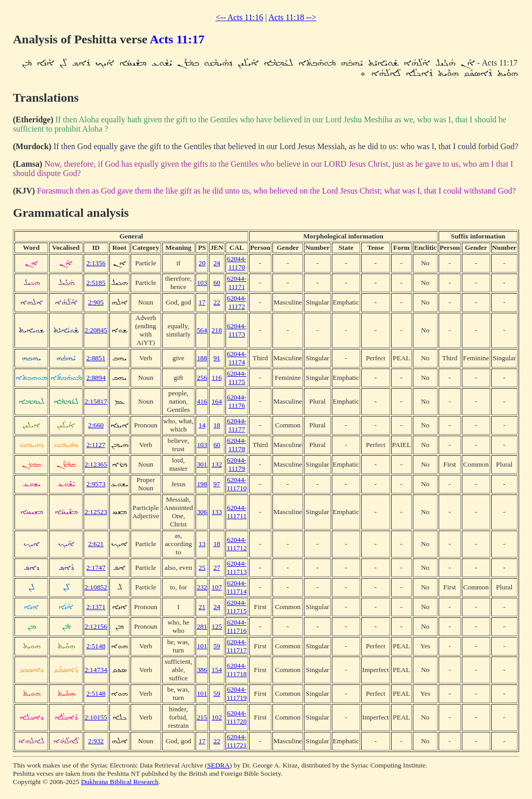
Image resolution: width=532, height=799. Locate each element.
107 (217, 587)
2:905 (96, 302)
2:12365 (96, 464)
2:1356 (96, 263)
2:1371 (96, 607)
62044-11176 (237, 401)
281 (202, 626)
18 (216, 425)
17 (202, 302)
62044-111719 (237, 693)
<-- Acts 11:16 (239, 17)
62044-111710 (237, 484)
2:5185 (96, 283)
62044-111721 (237, 741)
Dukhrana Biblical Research (120, 782)
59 (216, 646)
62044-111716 (237, 626)
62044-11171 (237, 283)
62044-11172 (237, 302)
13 (202, 544)
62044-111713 (237, 568)
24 (216, 263)
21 (202, 607)
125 (217, 626)
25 (202, 568)
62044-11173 (237, 330)
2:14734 (96, 670)
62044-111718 (237, 670)
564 (202, 330)
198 (202, 484)
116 (217, 378)
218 (217, 330)
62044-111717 (237, 646)
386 (202, 670)
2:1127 (96, 445)
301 (202, 464)
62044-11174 (237, 358)
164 (217, 401)
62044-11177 (237, 425)
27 (216, 568)
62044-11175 (237, 378)
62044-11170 (237, 263)
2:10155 (96, 717)
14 (202, 425)
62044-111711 (237, 512)
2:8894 (96, 378)
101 (202, 646)
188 (202, 358)
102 (217, 717)
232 (202, 587)
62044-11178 (237, 445)
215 (202, 717)
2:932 (96, 741)
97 (216, 484)
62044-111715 (237, 607)
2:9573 (96, 484)
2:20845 (96, 330)
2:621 (96, 544)
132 (217, 464)
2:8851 (96, 358)
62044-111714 (237, 587)
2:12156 (96, 626)
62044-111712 (237, 544)
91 (216, 358)
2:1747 (96, 568)
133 (217, 512)
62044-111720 (237, 717)
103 (202, 283)
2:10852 (96, 587)
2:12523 (96, 512)
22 (216, 302)
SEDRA (218, 765)
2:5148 (96, 646)
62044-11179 (237, 464)
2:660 (96, 425)
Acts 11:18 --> (292, 17)
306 (202, 512)
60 (216, 283)
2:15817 (96, 401)
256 (202, 378)
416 (202, 401)
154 (217, 670)
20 (202, 263)
